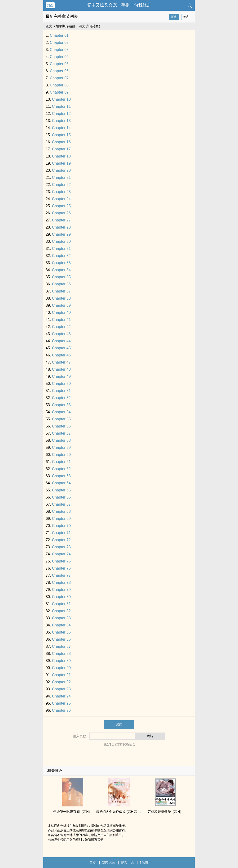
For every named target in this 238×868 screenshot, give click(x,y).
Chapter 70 (61, 526)
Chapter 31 (61, 249)
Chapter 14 (61, 128)
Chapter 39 (61, 305)
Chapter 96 (61, 710)
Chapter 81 (61, 604)
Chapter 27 (61, 220)
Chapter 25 (61, 206)
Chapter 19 (61, 163)
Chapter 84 (61, 625)
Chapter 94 (61, 696)
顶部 (144, 863)
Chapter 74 (61, 554)
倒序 (186, 17)
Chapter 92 (61, 682)
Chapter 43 (61, 334)
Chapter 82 (61, 611)
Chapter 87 (61, 646)
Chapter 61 (61, 462)
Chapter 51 (61, 391)
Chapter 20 (61, 170)
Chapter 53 (61, 405)
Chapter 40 (61, 313)
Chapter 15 (61, 135)
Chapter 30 (61, 241)
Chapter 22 (61, 185)
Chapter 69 (61, 519)
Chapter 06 (59, 71)
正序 (174, 17)
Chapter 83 (61, 618)
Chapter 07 (59, 78)
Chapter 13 (61, 121)
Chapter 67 (61, 504)
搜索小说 (127, 863)
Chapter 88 (61, 654)
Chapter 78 (61, 582)
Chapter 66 (61, 497)
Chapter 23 (61, 192)
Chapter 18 (61, 156)
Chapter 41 (61, 320)
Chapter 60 (61, 455)
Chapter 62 (61, 469)
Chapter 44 (61, 341)
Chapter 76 (61, 568)
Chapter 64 (61, 483)
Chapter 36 (61, 284)
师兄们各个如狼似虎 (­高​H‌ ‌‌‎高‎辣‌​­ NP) (122, 812)
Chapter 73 (61, 547)
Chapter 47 (61, 362)
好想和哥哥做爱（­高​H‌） (165, 812)
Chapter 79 (61, 590)
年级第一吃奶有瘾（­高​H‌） (73, 812)
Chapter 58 (61, 440)
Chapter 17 (61, 149)
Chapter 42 (61, 327)
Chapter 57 (61, 433)
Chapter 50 (61, 384)
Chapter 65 (61, 490)
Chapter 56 (61, 426)
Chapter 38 (61, 298)
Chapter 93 (61, 689)
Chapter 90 (61, 668)
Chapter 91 (61, 675)
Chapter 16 (61, 142)
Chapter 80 (61, 597)
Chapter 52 (61, 398)
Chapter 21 (61, 178)
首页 (93, 863)
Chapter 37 (61, 291)
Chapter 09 (59, 92)
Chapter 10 (61, 99)
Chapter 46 (61, 355)
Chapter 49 (61, 376)
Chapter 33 (61, 263)
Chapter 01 (59, 35)
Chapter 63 (61, 476)
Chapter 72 (61, 540)
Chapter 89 (61, 661)
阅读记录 (108, 863)
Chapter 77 (61, 575)
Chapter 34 (61, 270)
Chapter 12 (61, 114)
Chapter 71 (61, 533)
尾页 (119, 724)
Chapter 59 (61, 447)
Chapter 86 (61, 639)
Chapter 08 (59, 85)
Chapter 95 (61, 703)
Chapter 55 (61, 419)
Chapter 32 (61, 256)
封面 (50, 5)
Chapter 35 (61, 277)
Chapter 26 (61, 213)
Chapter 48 (61, 369)
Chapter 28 (61, 227)
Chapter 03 (59, 50)
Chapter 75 (61, 561)
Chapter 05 (59, 64)
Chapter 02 (59, 43)
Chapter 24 (61, 199)
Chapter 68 (61, 511)
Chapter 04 (59, 57)
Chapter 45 (61, 348)
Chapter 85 (61, 632)
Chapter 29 (61, 234)
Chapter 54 (61, 412)
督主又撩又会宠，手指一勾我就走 (119, 5)
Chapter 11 (61, 106)
